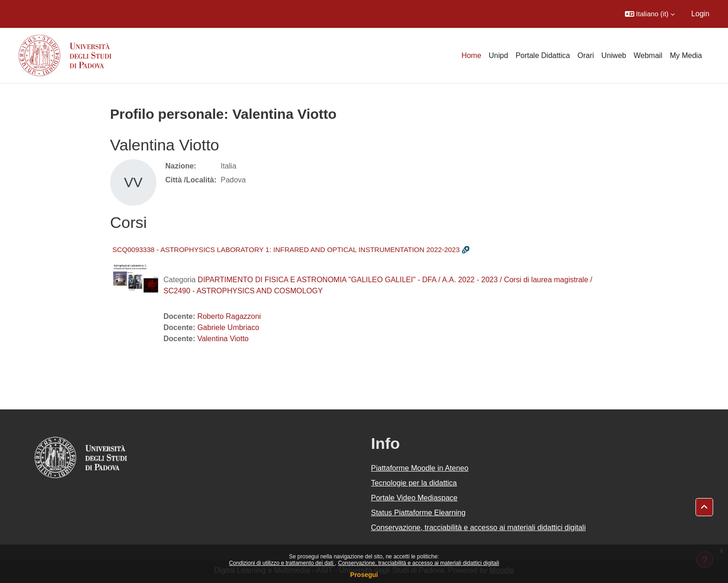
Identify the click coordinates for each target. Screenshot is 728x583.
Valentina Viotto (223, 339)
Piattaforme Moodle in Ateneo (420, 468)
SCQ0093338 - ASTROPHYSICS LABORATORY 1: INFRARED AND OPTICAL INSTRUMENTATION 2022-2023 (286, 249)
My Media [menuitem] (686, 55)
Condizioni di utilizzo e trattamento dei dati (282, 563)
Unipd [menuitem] (499, 55)
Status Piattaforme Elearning (418, 513)
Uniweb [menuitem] (614, 55)
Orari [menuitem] (586, 55)
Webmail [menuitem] (648, 55)
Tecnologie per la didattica (414, 483)
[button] (650, 14)
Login (700, 14)
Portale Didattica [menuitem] (543, 55)
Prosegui (364, 575)
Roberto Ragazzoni (229, 316)
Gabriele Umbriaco (228, 327)
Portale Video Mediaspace (414, 498)
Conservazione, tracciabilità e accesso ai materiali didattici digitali (419, 563)
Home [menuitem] (471, 55)
